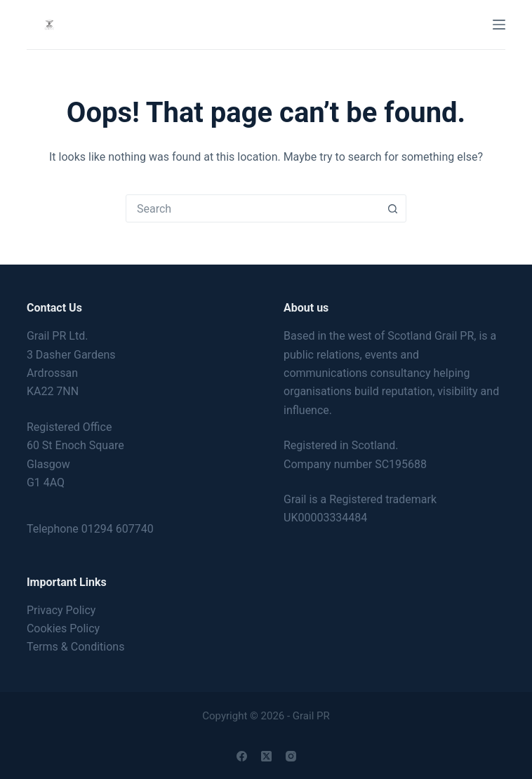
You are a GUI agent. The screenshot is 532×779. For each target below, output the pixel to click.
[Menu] (499, 25)
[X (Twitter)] (266, 756)
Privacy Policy (61, 610)
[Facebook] (242, 756)
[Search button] (392, 208)
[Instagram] (291, 756)
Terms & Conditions (76, 647)
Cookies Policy (63, 628)
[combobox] (253, 208)
